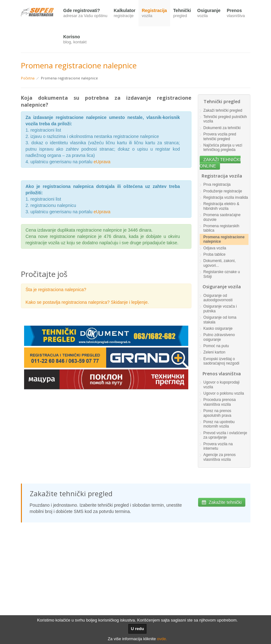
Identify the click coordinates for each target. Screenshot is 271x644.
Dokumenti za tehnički (222, 128)
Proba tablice (215, 254)
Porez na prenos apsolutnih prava (217, 413)
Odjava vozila (215, 248)
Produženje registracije (223, 191)
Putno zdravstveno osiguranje (219, 337)
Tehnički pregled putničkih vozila (225, 119)
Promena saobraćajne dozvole (222, 217)
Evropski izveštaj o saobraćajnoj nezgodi (221, 361)
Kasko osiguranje (218, 328)
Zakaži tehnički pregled (223, 110)
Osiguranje (209, 13)
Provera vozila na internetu (218, 446)
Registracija (154, 13)
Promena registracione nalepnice (224, 239)
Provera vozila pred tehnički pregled (220, 136)
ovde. (162, 639)
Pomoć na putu (216, 346)
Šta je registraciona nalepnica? (56, 290)
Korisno (75, 40)
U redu (137, 629)
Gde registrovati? (85, 13)
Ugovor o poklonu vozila (224, 393)
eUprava (102, 162)
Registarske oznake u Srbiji (222, 274)
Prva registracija (217, 184)
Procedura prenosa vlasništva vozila (220, 402)
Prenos (236, 13)
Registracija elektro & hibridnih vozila (221, 206)
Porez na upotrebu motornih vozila (219, 424)
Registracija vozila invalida (226, 197)
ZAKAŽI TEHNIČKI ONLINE (220, 163)
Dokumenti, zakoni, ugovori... (220, 263)
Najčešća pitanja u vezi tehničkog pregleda (223, 147)
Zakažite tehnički (222, 502)
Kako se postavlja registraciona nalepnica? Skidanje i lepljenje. (87, 302)
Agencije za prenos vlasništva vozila (220, 457)
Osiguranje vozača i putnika (220, 309)
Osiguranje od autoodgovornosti (218, 298)
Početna (28, 78)
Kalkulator (125, 13)
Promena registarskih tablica (221, 228)
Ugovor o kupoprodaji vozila (222, 385)
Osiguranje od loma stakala (220, 320)
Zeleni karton (214, 352)
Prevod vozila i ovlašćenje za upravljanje (225, 435)
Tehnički (182, 13)
